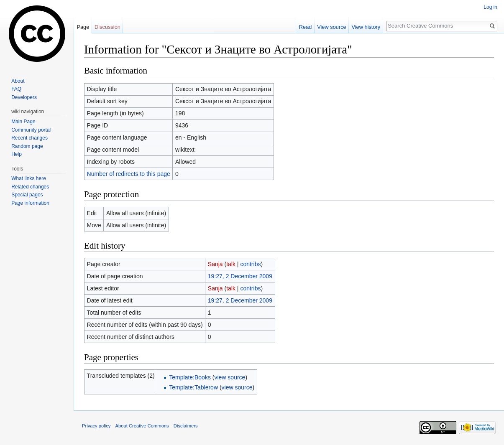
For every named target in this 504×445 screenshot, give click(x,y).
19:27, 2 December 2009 (240, 276)
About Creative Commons (142, 426)
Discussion (107, 27)
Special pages (27, 195)
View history (366, 27)
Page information (30, 203)
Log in (490, 7)
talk (231, 264)
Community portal (31, 130)
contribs (250, 264)
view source (230, 377)
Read (306, 27)
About (18, 81)
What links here (29, 178)
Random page (27, 146)
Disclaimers (186, 426)
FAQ (16, 89)
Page (83, 27)
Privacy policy (96, 426)
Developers (24, 97)
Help (17, 154)
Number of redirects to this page (129, 174)
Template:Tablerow (193, 387)
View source (331, 27)
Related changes (30, 187)
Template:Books (190, 377)
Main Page (23, 122)
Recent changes (29, 138)
